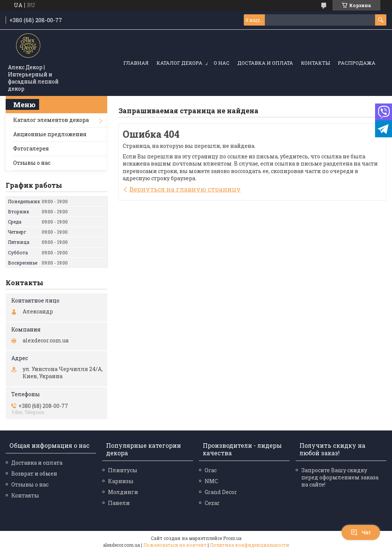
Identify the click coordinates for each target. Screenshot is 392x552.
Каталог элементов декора (51, 120)
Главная (136, 63)
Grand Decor (221, 492)
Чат (361, 532)
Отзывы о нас (32, 163)
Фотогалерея (31, 148)
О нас (222, 63)
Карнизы (121, 481)
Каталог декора (179, 63)
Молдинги (123, 492)
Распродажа (357, 63)
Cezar (212, 503)
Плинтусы (123, 470)
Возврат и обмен (34, 474)
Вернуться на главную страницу (185, 189)
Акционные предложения (50, 134)
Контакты (315, 63)
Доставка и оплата (265, 63)
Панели (119, 503)
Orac (211, 470)
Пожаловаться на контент (175, 545)
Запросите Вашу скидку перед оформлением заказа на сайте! (340, 477)
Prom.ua (232, 538)
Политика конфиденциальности (250, 545)
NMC (211, 481)
